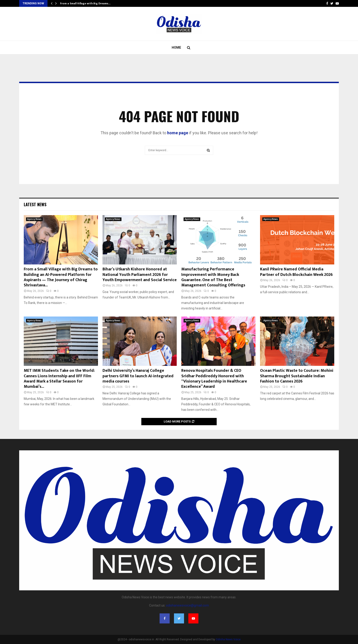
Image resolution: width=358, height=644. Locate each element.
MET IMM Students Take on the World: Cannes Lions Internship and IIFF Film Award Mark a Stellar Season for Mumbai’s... (59, 379)
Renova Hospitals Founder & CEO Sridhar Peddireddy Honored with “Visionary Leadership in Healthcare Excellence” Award (214, 379)
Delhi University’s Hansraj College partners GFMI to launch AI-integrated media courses (138, 376)
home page (178, 133)
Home (176, 48)
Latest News (35, 204)
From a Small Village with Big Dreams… (85, 3)
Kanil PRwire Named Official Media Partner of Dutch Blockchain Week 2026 (296, 272)
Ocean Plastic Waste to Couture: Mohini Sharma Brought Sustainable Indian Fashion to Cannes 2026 (297, 376)
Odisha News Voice (228, 639)
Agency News (34, 219)
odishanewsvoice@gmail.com (187, 605)
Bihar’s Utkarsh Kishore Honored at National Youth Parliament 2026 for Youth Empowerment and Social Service (140, 275)
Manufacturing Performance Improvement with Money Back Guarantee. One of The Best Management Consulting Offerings (213, 277)
